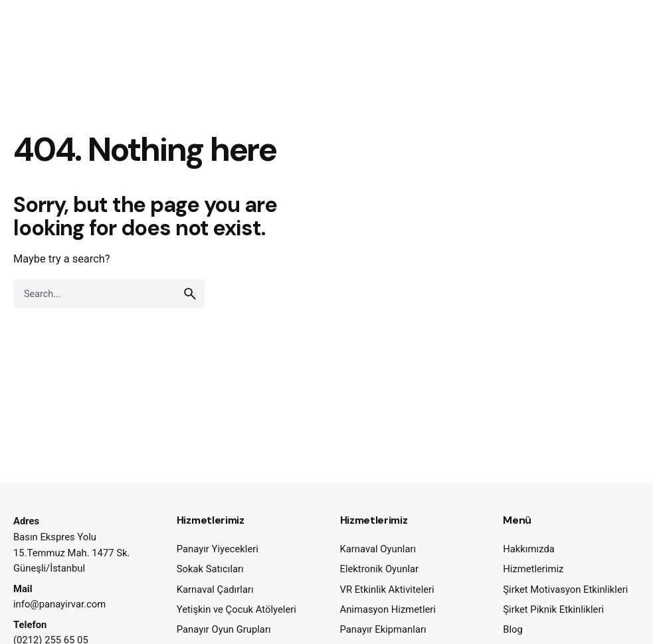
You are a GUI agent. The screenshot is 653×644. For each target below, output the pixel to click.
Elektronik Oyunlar (380, 569)
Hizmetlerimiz (533, 569)
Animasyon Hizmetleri (388, 609)
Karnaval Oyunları (378, 549)
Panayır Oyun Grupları (224, 629)
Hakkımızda (529, 549)
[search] (190, 294)
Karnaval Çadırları (215, 590)
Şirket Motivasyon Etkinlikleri (565, 590)
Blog (513, 629)
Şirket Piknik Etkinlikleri (553, 609)
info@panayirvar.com (59, 604)
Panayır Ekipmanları (383, 629)
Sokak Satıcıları (210, 569)
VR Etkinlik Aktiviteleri (387, 590)
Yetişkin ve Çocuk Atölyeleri (236, 609)
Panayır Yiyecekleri (218, 549)
